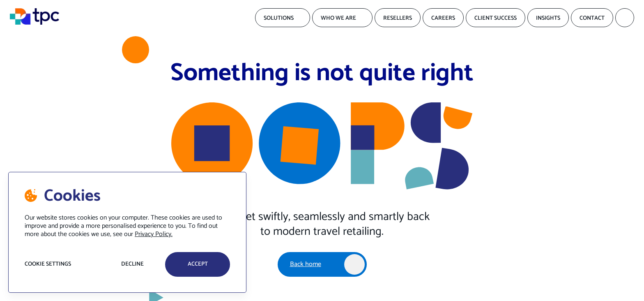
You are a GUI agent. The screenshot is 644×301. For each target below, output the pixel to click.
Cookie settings (48, 264)
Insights (548, 18)
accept (198, 264)
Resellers (398, 18)
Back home (306, 264)
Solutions (279, 18)
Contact (592, 18)
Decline (132, 264)
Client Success (496, 18)
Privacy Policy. (154, 234)
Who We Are (338, 18)
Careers (443, 18)
